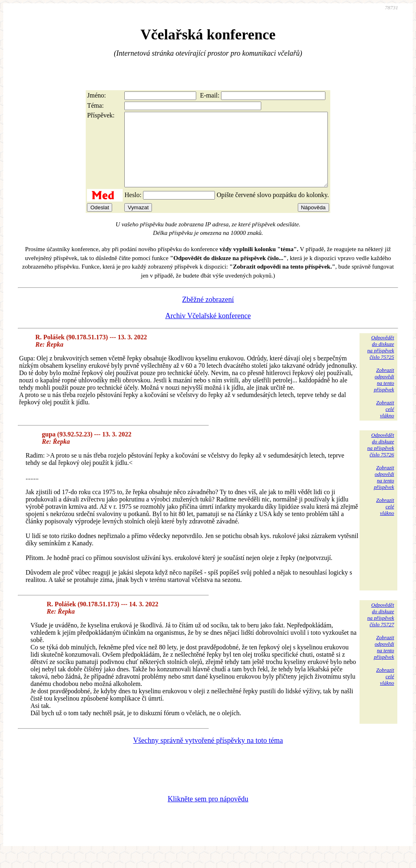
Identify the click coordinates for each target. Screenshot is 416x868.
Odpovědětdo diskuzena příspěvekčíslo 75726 (381, 459)
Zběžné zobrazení (208, 314)
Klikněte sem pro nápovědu (208, 814)
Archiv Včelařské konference (208, 330)
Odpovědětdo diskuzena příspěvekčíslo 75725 (381, 362)
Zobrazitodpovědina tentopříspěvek (384, 394)
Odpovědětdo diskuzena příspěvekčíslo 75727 (381, 629)
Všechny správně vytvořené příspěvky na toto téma (208, 755)
